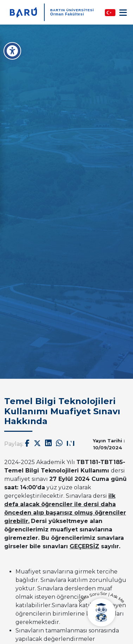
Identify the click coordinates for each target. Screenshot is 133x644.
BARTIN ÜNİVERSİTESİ (72, 10)
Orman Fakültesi (67, 14)
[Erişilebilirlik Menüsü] (12, 51)
